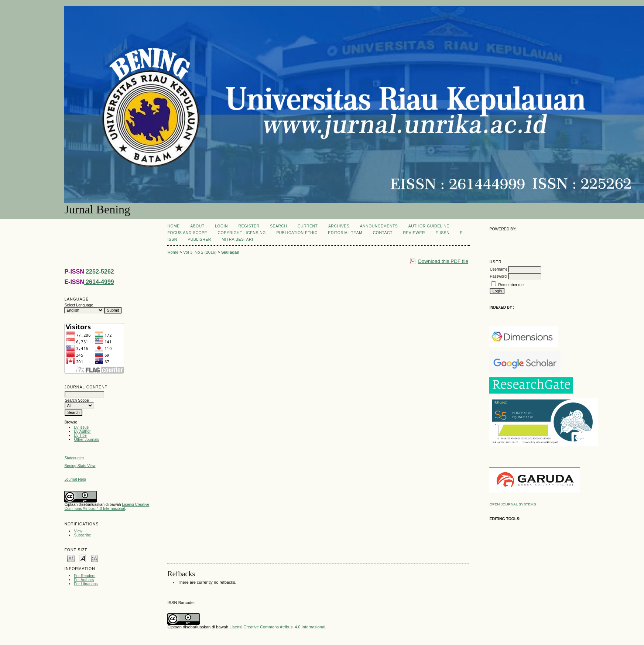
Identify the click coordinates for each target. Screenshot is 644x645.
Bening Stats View (80, 466)
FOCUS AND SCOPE (187, 233)
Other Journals (86, 440)
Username (499, 269)
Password (498, 276)
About (197, 226)
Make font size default (83, 558)
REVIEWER (414, 233)
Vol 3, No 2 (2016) (200, 252)
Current (308, 226)
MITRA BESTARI (237, 239)
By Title (80, 435)
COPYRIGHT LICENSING (242, 233)
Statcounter (74, 458)
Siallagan (230, 252)
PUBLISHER (199, 239)
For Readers (85, 576)
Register (249, 226)
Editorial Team (345, 233)
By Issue (81, 427)
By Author (82, 431)
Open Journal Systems (513, 504)
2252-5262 (100, 272)
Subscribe (82, 535)
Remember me (511, 285)
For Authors (84, 580)
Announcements (379, 226)
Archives (339, 226)
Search (278, 226)
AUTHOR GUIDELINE (429, 226)
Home (173, 226)
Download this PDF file (443, 261)
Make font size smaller (71, 558)
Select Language (79, 305)
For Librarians (86, 584)
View (78, 531)
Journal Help (75, 479)
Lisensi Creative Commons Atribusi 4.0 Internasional (107, 507)
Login (221, 226)
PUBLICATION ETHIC (297, 233)
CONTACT (383, 233)
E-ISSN (442, 233)
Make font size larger (95, 558)
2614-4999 (99, 282)
